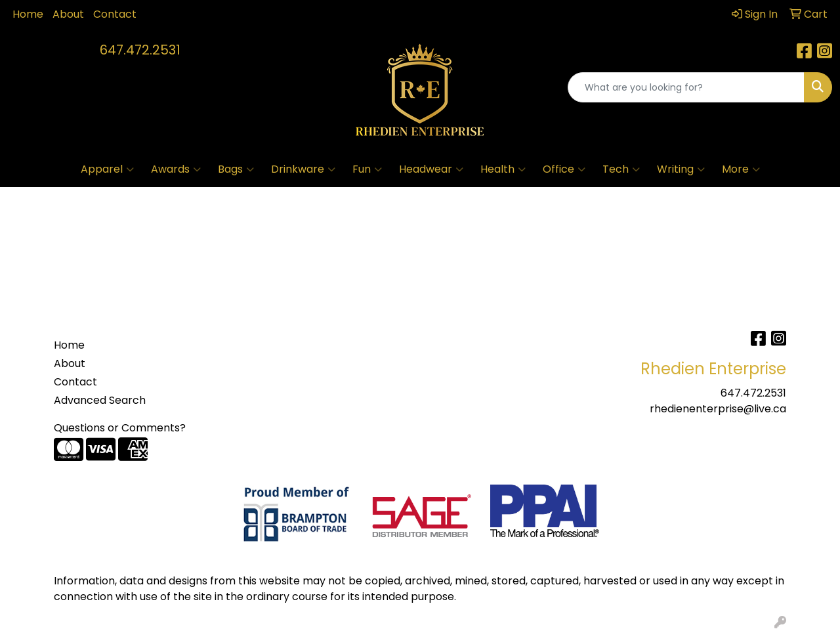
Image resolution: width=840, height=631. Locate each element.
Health (503, 169)
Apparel (107, 169)
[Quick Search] (686, 87)
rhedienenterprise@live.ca (718, 409)
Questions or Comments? (120, 428)
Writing (681, 169)
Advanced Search (100, 400)
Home (28, 14)
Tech (621, 169)
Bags (236, 169)
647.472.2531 (140, 50)
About (68, 14)
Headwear (431, 169)
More (741, 169)
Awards (176, 169)
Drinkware (303, 169)
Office (564, 169)
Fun (367, 169)
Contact (115, 14)
